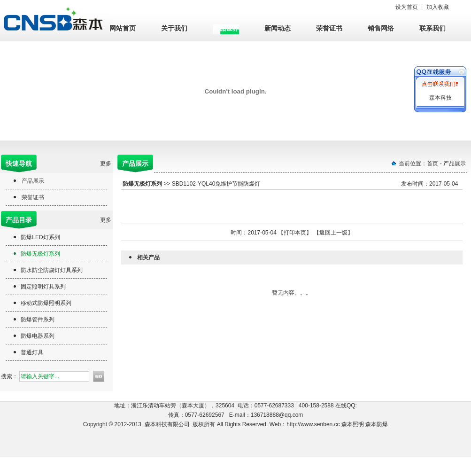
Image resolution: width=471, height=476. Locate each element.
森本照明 (353, 424)
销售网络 (381, 28)
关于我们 (174, 28)
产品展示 (33, 181)
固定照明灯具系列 (43, 287)
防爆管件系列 (38, 320)
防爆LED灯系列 (40, 237)
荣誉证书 (329, 28)
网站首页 (123, 28)
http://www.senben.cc (313, 424)
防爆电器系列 (38, 336)
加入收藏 (438, 7)
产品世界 (226, 28)
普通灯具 (32, 352)
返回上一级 (333, 233)
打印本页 (295, 233)
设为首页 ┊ (422, 7)
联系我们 (432, 28)
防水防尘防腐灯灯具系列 (52, 270)
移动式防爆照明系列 (46, 303)
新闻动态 (278, 28)
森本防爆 (377, 424)
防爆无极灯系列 (40, 254)
